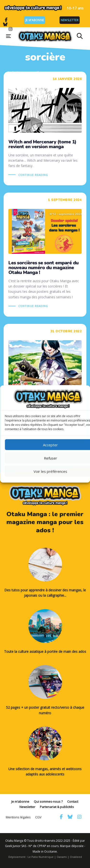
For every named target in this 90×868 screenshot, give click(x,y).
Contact (73, 801)
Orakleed (76, 857)
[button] (80, 36)
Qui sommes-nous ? (48, 801)
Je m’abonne (35, 20)
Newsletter (70, 20)
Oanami (62, 857)
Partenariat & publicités (57, 807)
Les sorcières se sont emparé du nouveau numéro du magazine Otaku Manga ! (45, 255)
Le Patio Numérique (41, 857)
